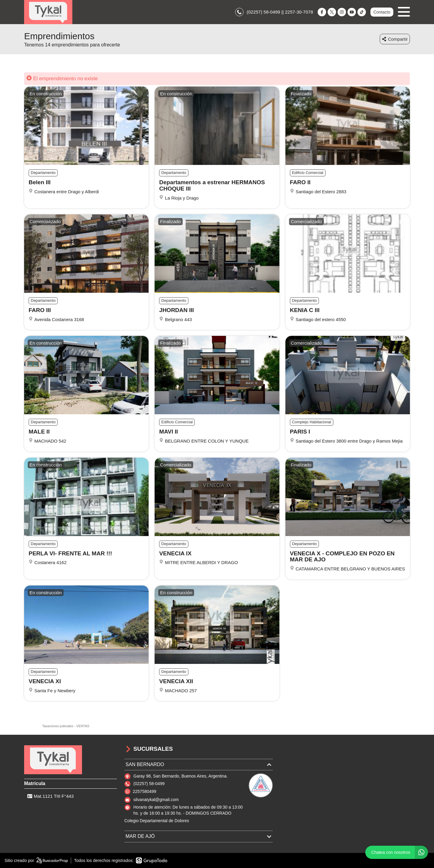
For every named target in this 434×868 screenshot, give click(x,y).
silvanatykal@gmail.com (156, 800)
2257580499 (145, 791)
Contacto (382, 12)
